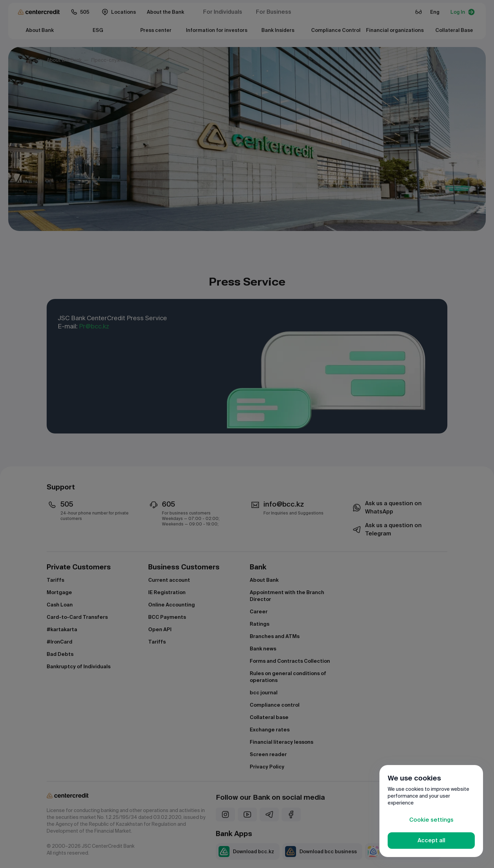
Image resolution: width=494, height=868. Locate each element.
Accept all (431, 840)
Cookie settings (431, 820)
